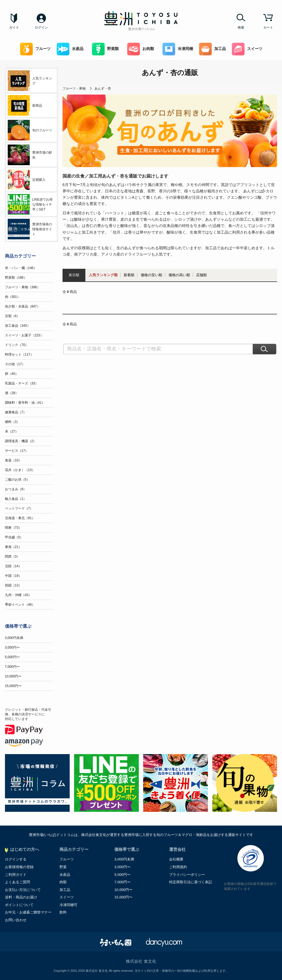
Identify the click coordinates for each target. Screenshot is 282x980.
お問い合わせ (16, 920)
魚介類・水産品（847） (23, 306)
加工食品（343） (18, 326)
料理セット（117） (19, 355)
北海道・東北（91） (20, 518)
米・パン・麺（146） (21, 268)
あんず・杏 (103, 88)
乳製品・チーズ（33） (22, 383)
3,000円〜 (12, 647)
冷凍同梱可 (68, 905)
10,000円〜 (13, 676)
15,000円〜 (13, 686)
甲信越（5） (14, 537)
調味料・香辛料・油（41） (25, 403)
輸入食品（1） (16, 499)
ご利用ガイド (16, 875)
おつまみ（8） (16, 489)
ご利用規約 (178, 867)
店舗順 (201, 275)
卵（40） (12, 374)
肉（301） (13, 297)
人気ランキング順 (103, 275)
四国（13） (13, 585)
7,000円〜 (12, 667)
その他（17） (15, 364)
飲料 (63, 912)
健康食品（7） (16, 412)
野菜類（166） (16, 278)
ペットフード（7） (19, 508)
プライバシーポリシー (187, 875)
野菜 (63, 867)
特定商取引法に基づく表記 (191, 882)
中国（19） (13, 576)
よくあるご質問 (17, 882)
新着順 (129, 275)
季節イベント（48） (20, 605)
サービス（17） (17, 451)
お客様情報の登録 (19, 867)
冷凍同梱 (178, 49)
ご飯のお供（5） (17, 480)
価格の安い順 (151, 275)
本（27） (12, 431)
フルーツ (35, 49)
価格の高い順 (179, 275)
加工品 (212, 49)
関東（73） (13, 528)
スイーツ (247, 49)
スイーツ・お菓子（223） (24, 335)
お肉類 (141, 49)
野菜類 (105, 49)
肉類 (63, 882)
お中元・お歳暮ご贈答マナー (28, 912)
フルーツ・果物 (74, 88)
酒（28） (12, 393)
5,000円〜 (12, 657)
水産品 (70, 49)
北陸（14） (13, 566)
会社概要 (176, 859)
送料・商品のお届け (21, 897)
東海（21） (13, 547)
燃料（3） (13, 422)
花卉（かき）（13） (20, 470)
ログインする (16, 859)
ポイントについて (19, 905)
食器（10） (13, 460)
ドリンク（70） (17, 345)
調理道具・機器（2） (21, 441)
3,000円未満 (14, 638)
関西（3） (13, 557)
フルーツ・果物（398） (23, 287)
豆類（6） (13, 316)
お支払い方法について (23, 890)
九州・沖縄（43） (18, 595)
